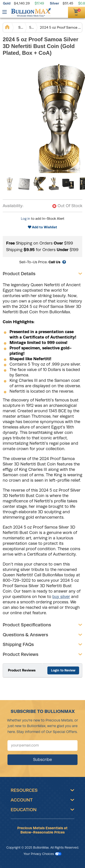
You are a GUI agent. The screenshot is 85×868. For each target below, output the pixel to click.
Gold (7, 3)
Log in (25, 219)
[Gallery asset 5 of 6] (68, 184)
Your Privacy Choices (42, 854)
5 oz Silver (31, 27)
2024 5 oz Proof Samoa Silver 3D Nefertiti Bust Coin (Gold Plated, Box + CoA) (61, 27)
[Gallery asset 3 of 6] (39, 184)
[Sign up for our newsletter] (42, 745)
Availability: (13, 206)
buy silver (61, 597)
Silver (55, 3)
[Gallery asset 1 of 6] (10, 184)
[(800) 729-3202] (56, 12)
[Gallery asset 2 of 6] (24, 184)
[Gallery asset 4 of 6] (54, 184)
